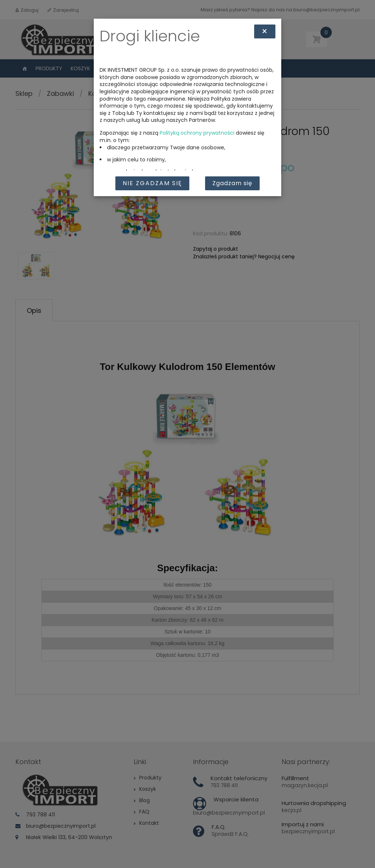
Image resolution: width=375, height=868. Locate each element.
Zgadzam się (232, 183)
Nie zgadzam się (152, 183)
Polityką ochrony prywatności (197, 133)
